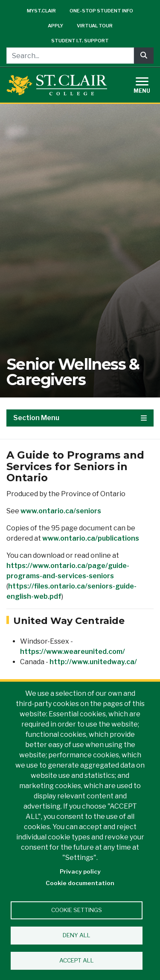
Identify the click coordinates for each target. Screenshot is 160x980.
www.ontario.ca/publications (91, 538)
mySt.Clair (41, 11)
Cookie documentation (80, 883)
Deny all (77, 935)
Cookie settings (77, 910)
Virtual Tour (95, 26)
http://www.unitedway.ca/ (93, 662)
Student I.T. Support (80, 41)
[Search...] (70, 56)
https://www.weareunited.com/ (73, 652)
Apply (55, 26)
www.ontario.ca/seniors (61, 511)
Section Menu (80, 418)
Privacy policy (80, 871)
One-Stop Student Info (101, 11)
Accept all (77, 960)
